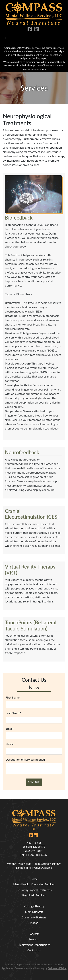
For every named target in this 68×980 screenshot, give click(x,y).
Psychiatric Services (34, 895)
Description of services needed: (26, 759)
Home (34, 879)
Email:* (10, 728)
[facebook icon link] (31, 30)
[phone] (34, 751)
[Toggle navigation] (6, 38)
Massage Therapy (34, 906)
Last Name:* (13, 713)
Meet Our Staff (34, 912)
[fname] (34, 704)
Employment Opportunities (34, 945)
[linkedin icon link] (37, 30)
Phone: (10, 744)
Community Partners (34, 917)
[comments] (34, 769)
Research (34, 939)
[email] (34, 736)
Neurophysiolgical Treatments (34, 890)
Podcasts (34, 934)
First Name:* (14, 697)
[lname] (34, 720)
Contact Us (34, 950)
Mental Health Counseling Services (34, 884)
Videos (34, 923)
